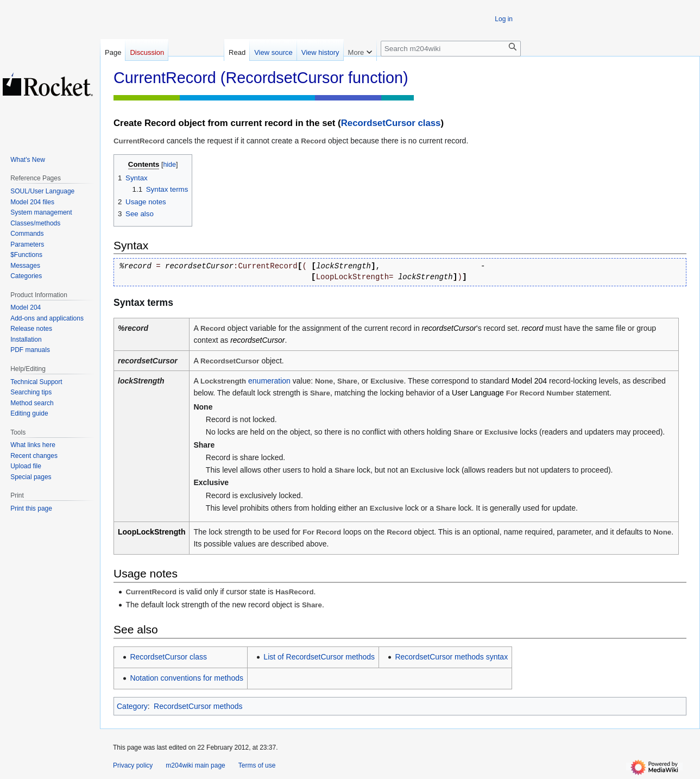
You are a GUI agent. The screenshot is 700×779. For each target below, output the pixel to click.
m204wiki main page (195, 765)
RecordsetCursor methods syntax (451, 657)
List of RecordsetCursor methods (319, 657)
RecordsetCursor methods (198, 706)
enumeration (269, 381)
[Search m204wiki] (451, 49)
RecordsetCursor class (391, 123)
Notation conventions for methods (187, 678)
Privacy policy (133, 765)
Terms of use (257, 765)
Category (132, 706)
